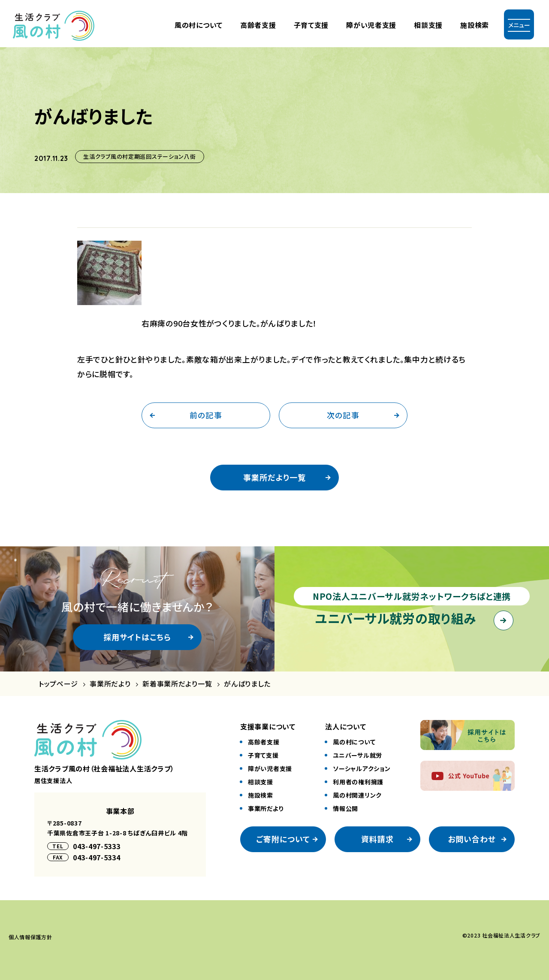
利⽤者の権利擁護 (358, 782)
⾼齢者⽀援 (258, 25)
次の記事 (343, 415)
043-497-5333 (97, 846)
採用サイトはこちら (137, 637)
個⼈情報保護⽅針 (30, 937)
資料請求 (377, 839)
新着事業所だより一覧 (177, 684)
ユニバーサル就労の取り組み (396, 618)
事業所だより (110, 684)
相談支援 (428, 25)
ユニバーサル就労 (357, 755)
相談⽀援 (261, 782)
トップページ (58, 684)
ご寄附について (283, 839)
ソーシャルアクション (362, 768)
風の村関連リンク (357, 795)
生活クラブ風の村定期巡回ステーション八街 (139, 156)
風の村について (199, 25)
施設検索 (475, 25)
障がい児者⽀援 (371, 25)
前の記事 (206, 415)
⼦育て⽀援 (311, 25)
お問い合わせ (472, 839)
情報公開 (345, 808)
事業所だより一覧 (274, 477)
